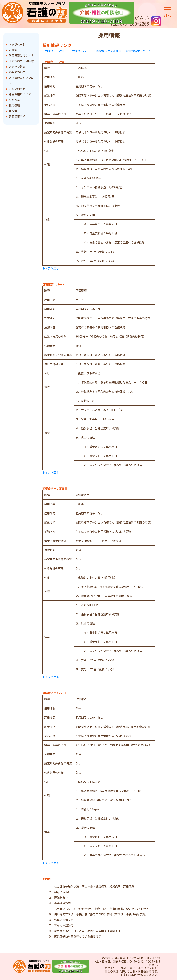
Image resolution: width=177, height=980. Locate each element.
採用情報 (14, 106)
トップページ (17, 45)
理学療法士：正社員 (109, 51)
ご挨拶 (13, 50)
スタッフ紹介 (17, 67)
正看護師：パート (80, 51)
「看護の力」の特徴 (21, 61)
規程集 (13, 111)
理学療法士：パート (138, 51)
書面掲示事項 (17, 117)
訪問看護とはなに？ (21, 56)
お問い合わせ (17, 89)
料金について (17, 72)
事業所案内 (16, 100)
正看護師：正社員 (53, 51)
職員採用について (20, 94)
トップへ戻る (51, 268)
